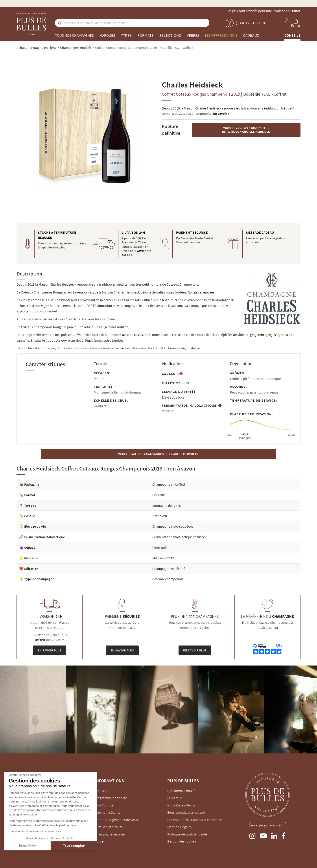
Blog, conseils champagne (186, 812)
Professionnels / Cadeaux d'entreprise (194, 820)
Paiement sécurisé (108, 812)
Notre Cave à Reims (181, 805)
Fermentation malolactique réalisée (179, 537)
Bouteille (159, 495)
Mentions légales (179, 827)
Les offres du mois (221, 35)
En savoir (221, 113)
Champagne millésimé (169, 569)
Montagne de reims (167, 505)
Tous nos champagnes (74, 35)
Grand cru (160, 516)
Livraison (101, 791)
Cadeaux (251, 35)
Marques (107, 35)
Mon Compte (104, 805)
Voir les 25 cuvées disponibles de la (246, 130)
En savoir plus (50, 650)
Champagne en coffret (169, 484)
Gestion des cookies (182, 841)
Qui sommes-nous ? (181, 791)
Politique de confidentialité (187, 834)
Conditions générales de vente (117, 820)
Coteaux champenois (168, 579)
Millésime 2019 (163, 558)
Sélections (170, 35)
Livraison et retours (108, 827)
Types (126, 35)
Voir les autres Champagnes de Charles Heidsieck (158, 454)
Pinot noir (160, 547)
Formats (146, 35)
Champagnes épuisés (110, 834)
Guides (100, 841)
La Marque (175, 798)
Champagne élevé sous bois (173, 526)
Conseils (292, 35)
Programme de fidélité (111, 798)
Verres (193, 35)
